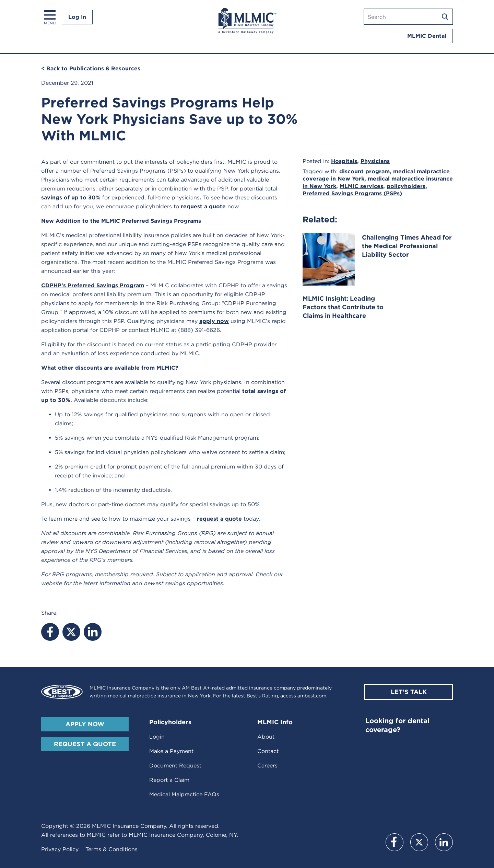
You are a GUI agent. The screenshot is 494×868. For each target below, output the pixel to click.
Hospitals (344, 161)
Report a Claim (169, 780)
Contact (268, 751)
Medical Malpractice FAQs (184, 794)
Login (157, 737)
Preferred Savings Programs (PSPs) (352, 193)
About (266, 737)
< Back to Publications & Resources (91, 68)
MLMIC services (361, 186)
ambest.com (312, 696)
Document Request (175, 766)
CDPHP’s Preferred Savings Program (93, 285)
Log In (77, 17)
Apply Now (85, 724)
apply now (214, 321)
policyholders (406, 186)
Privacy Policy (60, 849)
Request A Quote (85, 744)
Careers (267, 766)
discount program (364, 171)
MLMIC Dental (427, 36)
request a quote (203, 206)
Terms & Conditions (111, 849)
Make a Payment (171, 751)
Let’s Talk (409, 692)
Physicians (375, 161)
